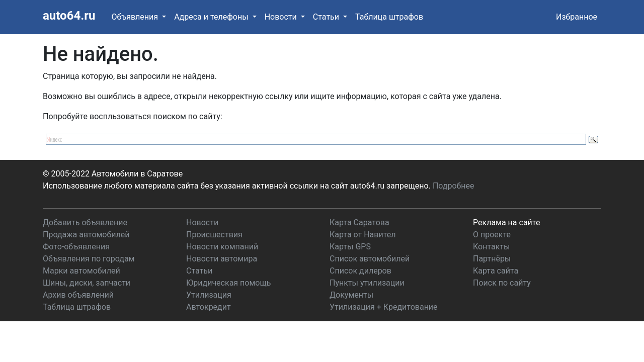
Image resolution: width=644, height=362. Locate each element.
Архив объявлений (78, 295)
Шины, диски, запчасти (87, 283)
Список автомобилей (370, 259)
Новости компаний (222, 247)
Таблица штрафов (389, 17)
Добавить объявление (85, 222)
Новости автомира (222, 259)
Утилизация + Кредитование (384, 307)
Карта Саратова (359, 222)
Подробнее (454, 186)
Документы (351, 295)
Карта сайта (496, 271)
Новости (202, 222)
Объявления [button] (136, 17)
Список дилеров (360, 271)
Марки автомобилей (82, 271)
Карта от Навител (363, 235)
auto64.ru (69, 16)
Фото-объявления (76, 247)
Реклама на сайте (506, 222)
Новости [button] (282, 17)
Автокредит (209, 307)
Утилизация (209, 295)
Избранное (577, 17)
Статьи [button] (327, 17)
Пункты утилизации (367, 283)
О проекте (492, 235)
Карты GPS (350, 247)
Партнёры (492, 259)
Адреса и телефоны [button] (212, 17)
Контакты (491, 247)
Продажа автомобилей (86, 235)
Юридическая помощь (228, 283)
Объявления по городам (89, 259)
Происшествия (214, 235)
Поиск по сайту (502, 283)
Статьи (199, 271)
